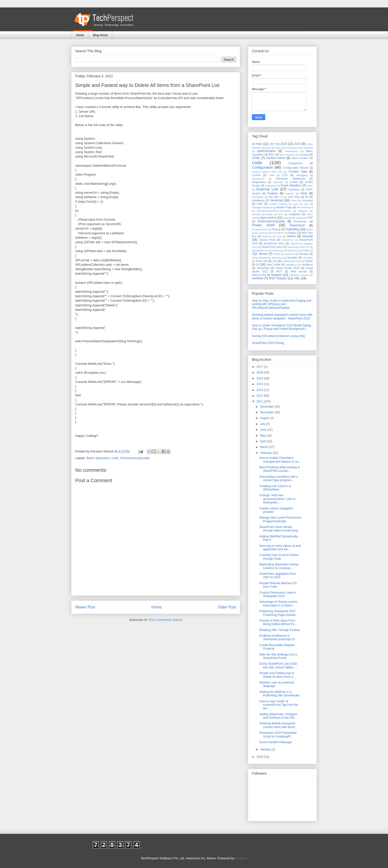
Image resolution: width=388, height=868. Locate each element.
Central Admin (276, 158)
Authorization (291, 151)
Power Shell (263, 225)
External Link (267, 189)
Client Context (300, 158)
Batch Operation (98, 458)
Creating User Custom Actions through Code (279, 557)
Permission (300, 221)
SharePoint (288, 240)
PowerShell (297, 225)
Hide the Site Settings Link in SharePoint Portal (278, 656)
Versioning (263, 268)
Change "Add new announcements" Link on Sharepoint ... (278, 499)
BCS (271, 155)
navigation (295, 214)
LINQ (260, 204)
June (264, 430)
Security (307, 236)
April (263, 441)
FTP (281, 197)
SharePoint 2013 (274, 243)
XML (297, 278)
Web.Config (259, 275)
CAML (256, 158)
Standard (290, 254)
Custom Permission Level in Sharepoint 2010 (278, 594)
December (267, 407)
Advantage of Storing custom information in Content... (278, 604)
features (290, 194)
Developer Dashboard (291, 179)
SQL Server (260, 254)
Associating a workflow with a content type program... (279, 478)
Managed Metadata (262, 207)
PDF (310, 218)
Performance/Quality (135, 458)
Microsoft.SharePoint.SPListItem (274, 211)
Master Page (284, 207)
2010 (284, 144)
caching (304, 155)
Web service (299, 271)
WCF (279, 271)
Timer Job (262, 261)
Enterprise (271, 186)
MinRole (256, 214)
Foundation (258, 197)
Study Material (260, 258)
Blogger (241, 858)
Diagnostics (259, 182)
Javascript (276, 200)
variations (307, 264)
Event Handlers (291, 185)
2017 (260, 367)
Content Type (298, 172)
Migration (303, 211)
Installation (258, 200)
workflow (258, 278)
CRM (272, 175)
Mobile (269, 214)
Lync (306, 204)
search (291, 236)
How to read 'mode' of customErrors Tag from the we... (279, 705)
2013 (298, 144)
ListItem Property (278, 204)
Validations (291, 265)
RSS (279, 236)
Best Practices (287, 155)
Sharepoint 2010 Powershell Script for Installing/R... (278, 735)
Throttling (308, 258)
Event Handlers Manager (276, 742)
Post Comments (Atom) (165, 620)
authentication (266, 151)
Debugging (302, 175)
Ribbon (293, 233)
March (265, 447)
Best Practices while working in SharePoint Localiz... (280, 469)
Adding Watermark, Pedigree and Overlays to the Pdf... (278, 716)
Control (256, 175)
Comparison (295, 163)
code (115, 458)
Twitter (309, 261)
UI (258, 264)
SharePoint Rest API (298, 247)
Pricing (276, 229)
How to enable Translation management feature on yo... (280, 460)
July (263, 424)
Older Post (227, 607)
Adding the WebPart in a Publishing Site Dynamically (279, 694)
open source (268, 218)
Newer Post (85, 607)
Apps (278, 148)
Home (80, 35)
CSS (285, 175)
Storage (304, 254)
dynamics (278, 182)
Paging (299, 218)
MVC (281, 214)
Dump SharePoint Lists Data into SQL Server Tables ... (278, 665)
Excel (310, 186)
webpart (277, 275)
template (293, 258)
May (263, 436)
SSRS (277, 254)
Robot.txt (267, 236)
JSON (294, 200)
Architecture (292, 148)
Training (286, 261)
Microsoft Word (305, 207)
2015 (260, 378)
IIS (307, 197)
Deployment (258, 179)
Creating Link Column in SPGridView (275, 488)
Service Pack (267, 240)
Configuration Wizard (295, 168)
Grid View (294, 197)
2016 (260, 372)
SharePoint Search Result (266, 250)
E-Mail (294, 182)
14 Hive (257, 144)
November (267, 412)
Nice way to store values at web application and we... (280, 548)
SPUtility (305, 250)
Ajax (268, 148)
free (271, 197)
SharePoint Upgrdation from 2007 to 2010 (278, 576)
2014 (260, 384)
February (266, 453)
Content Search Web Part (267, 172)
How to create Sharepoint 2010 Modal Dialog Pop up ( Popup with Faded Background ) (281, 327)
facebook (294, 189)
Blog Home (100, 35)
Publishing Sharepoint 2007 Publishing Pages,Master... (279, 613)
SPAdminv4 (290, 250)
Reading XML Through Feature (280, 630)
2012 (260, 396)
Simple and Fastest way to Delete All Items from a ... (278, 675)
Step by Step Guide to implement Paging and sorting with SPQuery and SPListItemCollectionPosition (282, 304)
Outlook (287, 218)
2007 (272, 144)
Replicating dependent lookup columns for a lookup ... (279, 566)
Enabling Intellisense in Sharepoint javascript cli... (278, 637)
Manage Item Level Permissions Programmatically (280, 519)
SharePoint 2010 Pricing (268, 343)
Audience (308, 148)
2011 (260, 401)
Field (304, 193)
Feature (273, 193)
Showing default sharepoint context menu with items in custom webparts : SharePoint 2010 (282, 316)
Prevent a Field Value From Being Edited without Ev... (278, 622)
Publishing (292, 229)
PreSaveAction (260, 229)
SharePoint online (272, 247)
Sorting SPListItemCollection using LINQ (279, 336)
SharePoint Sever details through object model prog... (280, 529)
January (266, 749)
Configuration (263, 167)
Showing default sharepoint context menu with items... (278, 725)
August (265, 418)
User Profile (273, 264)
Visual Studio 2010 (287, 268)
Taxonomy (277, 258)
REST (281, 233)
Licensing (307, 200)
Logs (296, 204)
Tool (275, 261)
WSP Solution (278, 278)
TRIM (298, 261)
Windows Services (299, 275)
